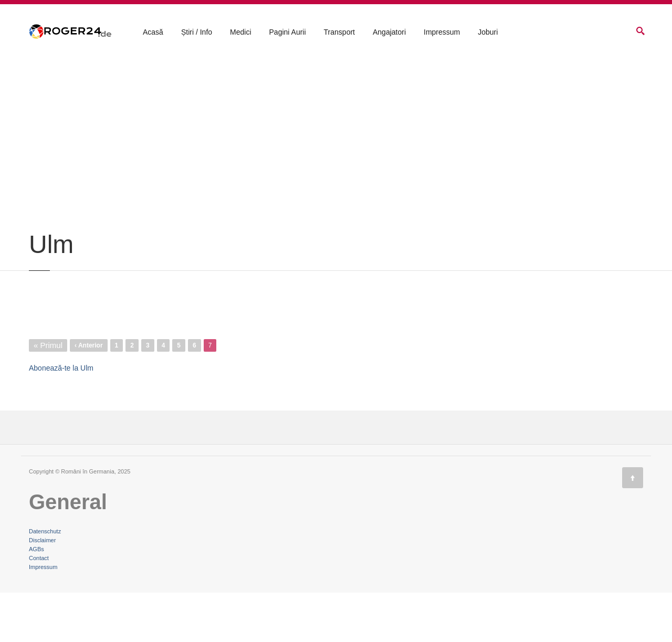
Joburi (488, 32)
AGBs (36, 598)
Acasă (153, 32)
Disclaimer (42, 590)
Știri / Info (197, 32)
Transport (339, 32)
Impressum (442, 32)
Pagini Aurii (288, 32)
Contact (39, 607)
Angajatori (389, 32)
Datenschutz (45, 581)
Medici (240, 32)
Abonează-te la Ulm (61, 417)
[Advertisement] (336, 201)
